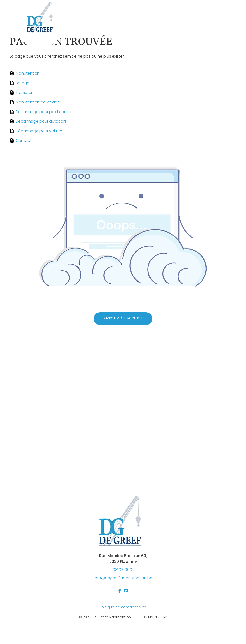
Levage (22, 83)
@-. (123, 578)
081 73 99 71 (123, 570)
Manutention (28, 73)
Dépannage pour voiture (39, 131)
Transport (25, 93)
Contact (24, 141)
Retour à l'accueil (123, 319)
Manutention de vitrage (38, 102)
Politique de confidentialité (123, 607)
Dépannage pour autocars (41, 121)
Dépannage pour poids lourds (44, 112)
